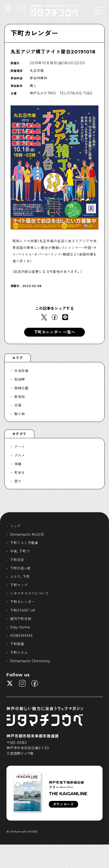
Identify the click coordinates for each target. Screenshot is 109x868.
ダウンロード (63, 804)
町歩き (20, 473)
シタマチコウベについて (29, 593)
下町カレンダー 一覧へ (55, 332)
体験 (18, 464)
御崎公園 (21, 388)
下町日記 (17, 560)
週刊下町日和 (21, 619)
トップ (15, 526)
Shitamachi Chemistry (30, 661)
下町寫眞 (17, 644)
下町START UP (23, 610)
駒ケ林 (20, 414)
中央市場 (21, 371)
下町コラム (19, 653)
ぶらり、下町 (20, 577)
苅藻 (18, 405)
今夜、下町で (20, 551)
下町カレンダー (34, 33)
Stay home (20, 627)
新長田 (20, 397)
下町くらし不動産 (24, 543)
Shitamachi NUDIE (27, 535)
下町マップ (19, 585)
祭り (18, 481)
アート (20, 447)
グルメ (20, 455)
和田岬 (20, 379)
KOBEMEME (22, 636)
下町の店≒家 (20, 568)
